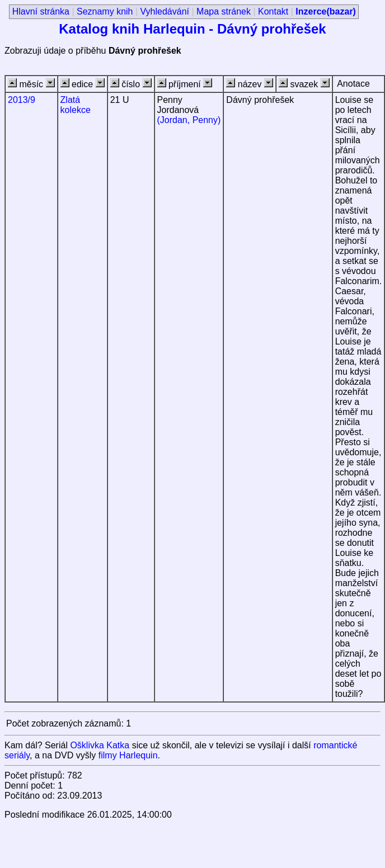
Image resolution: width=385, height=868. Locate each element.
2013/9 (22, 100)
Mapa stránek (224, 11)
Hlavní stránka (41, 11)
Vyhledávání (165, 11)
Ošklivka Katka (100, 745)
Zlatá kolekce (76, 105)
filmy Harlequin (128, 755)
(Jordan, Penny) (189, 120)
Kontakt (273, 11)
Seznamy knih (105, 11)
